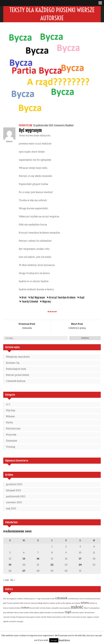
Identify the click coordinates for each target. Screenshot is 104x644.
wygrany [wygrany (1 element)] (90, 617)
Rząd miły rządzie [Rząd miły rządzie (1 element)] (78, 613)
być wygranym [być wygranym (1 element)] (12, 599)
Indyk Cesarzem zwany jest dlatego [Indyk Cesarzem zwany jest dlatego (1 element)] (31, 603)
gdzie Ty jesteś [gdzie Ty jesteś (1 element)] (8, 603)
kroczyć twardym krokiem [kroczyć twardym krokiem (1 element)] (12, 608)
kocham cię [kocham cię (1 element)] (93, 603)
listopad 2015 (13, 491)
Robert (9, 142)
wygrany (47, 302)
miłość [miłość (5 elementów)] (77, 607)
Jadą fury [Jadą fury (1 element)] (46, 603)
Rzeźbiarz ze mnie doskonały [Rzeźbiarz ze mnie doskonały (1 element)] (54, 613)
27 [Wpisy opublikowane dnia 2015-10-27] (24, 571)
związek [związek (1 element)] (96, 617)
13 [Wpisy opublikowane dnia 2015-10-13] (24, 559)
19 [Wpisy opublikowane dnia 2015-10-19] (10, 565)
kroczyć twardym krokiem (62, 298)
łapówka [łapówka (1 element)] (6, 622)
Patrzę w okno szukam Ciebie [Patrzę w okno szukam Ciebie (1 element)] (24, 613)
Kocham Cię (13, 363)
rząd (82, 298)
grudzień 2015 (14, 484)
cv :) (8, 404)
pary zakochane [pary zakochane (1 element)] (8, 613)
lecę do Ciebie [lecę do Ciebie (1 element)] (35, 608)
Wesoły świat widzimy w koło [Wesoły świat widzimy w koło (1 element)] (57, 617)
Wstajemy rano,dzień (18, 357)
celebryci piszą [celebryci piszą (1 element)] (29, 599)
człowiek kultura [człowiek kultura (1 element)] (74, 599)
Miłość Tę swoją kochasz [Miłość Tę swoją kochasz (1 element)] (92, 608)
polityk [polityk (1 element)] (42, 613)
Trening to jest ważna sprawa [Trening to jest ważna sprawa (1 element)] (25, 617)
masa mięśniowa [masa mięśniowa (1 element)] (65, 608)
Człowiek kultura (16, 381)
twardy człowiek (30, 302)
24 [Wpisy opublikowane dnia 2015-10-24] (80, 565)
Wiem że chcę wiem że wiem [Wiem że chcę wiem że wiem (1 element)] (77, 617)
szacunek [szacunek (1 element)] (6, 617)
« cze (6, 580)
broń (24, 298)
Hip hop (11, 410)
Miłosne (10, 417)
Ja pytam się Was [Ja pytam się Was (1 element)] (55, 603)
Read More (64, 640)
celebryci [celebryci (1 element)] (20, 599)
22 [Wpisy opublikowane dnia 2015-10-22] (52, 565)
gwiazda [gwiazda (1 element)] (16, 603)
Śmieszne (12, 441)
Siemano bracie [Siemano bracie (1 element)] (89, 613)
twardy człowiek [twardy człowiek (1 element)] (41, 617)
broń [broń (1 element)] (5, 599)
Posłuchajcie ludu (16, 369)
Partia (9, 423)
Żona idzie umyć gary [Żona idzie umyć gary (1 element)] (16, 622)
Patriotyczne (26, 126)
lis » (13, 580)
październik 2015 (16, 497)
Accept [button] (54, 640)
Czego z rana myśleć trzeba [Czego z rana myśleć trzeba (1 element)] (45, 599)
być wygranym (38, 298)
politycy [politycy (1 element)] (37, 613)
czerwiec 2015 (14, 503)
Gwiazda (27, 326)
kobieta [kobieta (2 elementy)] (85, 603)
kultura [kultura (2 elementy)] (25, 608)
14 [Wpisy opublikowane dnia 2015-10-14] (38, 559)
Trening (11, 447)
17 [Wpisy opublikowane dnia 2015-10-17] (80, 559)
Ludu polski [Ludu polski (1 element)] (55, 608)
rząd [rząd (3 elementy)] (68, 612)
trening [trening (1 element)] (13, 617)
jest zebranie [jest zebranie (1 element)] (76, 603)
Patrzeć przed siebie (18, 375)
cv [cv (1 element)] (35, 599)
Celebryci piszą (77, 326)
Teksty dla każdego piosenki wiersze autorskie (52, 14)
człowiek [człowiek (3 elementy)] (61, 598)
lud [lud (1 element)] (41, 608)
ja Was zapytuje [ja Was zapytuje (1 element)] (66, 603)
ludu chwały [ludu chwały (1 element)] (46, 608)
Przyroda (11, 435)
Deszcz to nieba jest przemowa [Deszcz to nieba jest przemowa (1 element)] (90, 599)
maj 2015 (11, 509)
